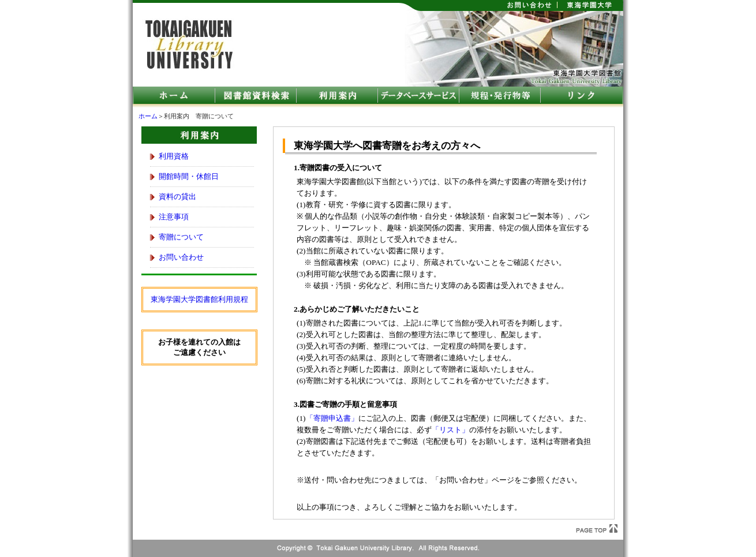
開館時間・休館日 (189, 176)
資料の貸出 (177, 197)
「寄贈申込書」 (332, 418)
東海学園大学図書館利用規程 (199, 299)
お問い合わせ (181, 257)
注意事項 (174, 217)
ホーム (148, 116)
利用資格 (174, 156)
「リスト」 (450, 430)
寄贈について (181, 237)
